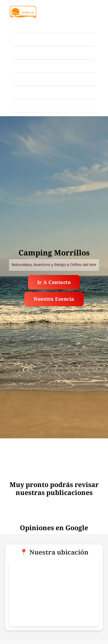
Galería (21, 39)
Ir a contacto (54, 282)
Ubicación (24, 66)
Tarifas (21, 53)
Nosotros (23, 92)
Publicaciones (29, 79)
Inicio (19, 26)
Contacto (23, 105)
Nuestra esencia (54, 299)
